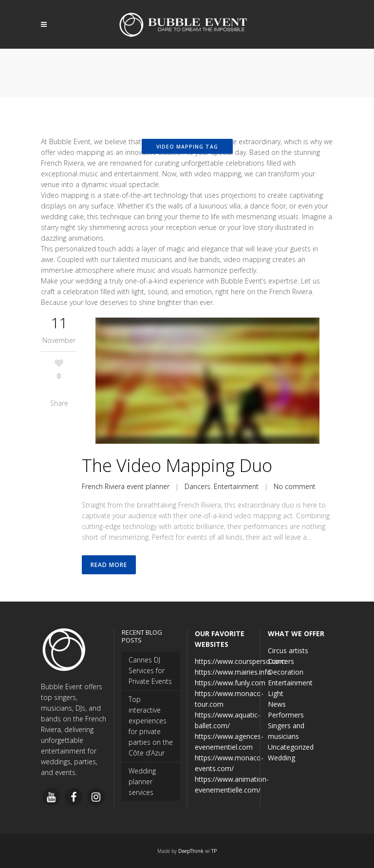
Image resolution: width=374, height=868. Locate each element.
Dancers (197, 486)
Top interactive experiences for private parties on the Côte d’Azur (151, 726)
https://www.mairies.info (233, 672)
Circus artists (288, 651)
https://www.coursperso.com (240, 661)
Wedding (281, 758)
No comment (295, 486)
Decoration (286, 672)
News (277, 704)
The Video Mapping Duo (177, 465)
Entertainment (236, 486)
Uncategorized (291, 747)
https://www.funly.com (230, 683)
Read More (109, 565)
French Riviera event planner (126, 486)
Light (276, 693)
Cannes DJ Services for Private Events (150, 670)
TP (214, 851)
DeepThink (191, 851)
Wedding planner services (142, 782)
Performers (286, 715)
